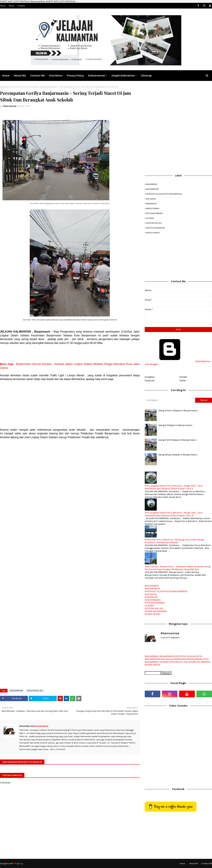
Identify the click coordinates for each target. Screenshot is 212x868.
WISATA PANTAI (153, 233)
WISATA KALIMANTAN (155, 228)
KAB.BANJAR (151, 204)
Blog (21, 863)
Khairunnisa (10, 106)
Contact (21, 6)
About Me (194, 863)
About (12, 6)
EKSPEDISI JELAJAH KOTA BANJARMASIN (164, 194)
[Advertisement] (70, 354)
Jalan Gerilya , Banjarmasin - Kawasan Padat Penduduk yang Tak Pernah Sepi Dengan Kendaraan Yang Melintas (177, 568)
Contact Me (207, 863)
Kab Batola (151, 199)
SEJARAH (150, 218)
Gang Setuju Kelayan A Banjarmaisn (178, 455)
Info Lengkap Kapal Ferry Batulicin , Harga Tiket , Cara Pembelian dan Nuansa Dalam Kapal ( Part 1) (174, 487)
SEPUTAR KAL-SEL (18, 87)
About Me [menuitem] (20, 75)
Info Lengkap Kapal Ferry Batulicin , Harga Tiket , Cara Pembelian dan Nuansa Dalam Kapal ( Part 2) (174, 514)
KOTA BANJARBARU (154, 213)
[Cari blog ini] (170, 400)
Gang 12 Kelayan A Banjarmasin (175, 425)
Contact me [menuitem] (38, 75)
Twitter (182, 381)
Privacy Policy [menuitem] (75, 75)
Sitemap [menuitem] (146, 75)
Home (3, 6)
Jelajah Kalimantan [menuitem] (123, 75)
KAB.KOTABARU (153, 208)
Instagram (150, 377)
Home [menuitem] (6, 75)
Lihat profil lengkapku (170, 638)
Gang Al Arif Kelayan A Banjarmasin (177, 440)
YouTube (183, 377)
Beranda (4, 87)
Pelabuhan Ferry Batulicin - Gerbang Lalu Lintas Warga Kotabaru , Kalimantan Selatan (174, 541)
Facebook (150, 381)
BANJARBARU (152, 184)
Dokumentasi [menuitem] (97, 75)
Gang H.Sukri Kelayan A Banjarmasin (178, 411)
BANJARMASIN (16, 691)
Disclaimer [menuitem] (56, 75)
